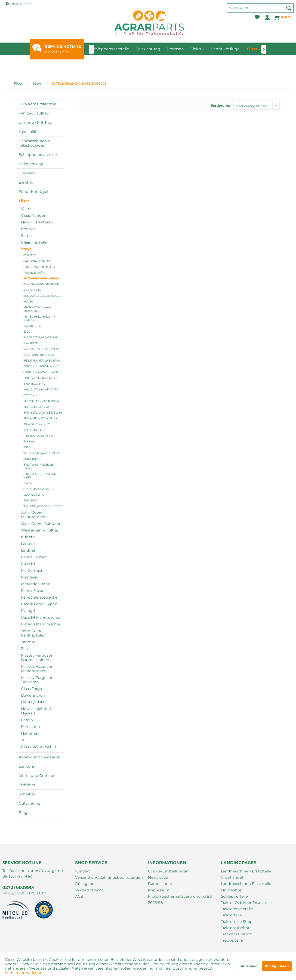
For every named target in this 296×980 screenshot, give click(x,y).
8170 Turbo (31, 395)
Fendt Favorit (34, 591)
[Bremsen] (175, 49)
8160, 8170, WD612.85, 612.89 (43, 413)
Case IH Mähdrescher (41, 617)
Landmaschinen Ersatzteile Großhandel (246, 874)
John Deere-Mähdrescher (33, 515)
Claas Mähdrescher (39, 747)
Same (26, 236)
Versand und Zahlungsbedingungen (109, 877)
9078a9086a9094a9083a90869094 (44, 278)
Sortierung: (220, 105)
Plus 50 (28, 483)
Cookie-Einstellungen (168, 871)
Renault (28, 229)
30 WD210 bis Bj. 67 (37, 424)
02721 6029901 (58, 52)
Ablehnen (249, 966)
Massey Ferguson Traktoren (37, 680)
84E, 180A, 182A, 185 (37, 261)
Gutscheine (29, 803)
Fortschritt (31, 727)
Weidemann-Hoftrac (40, 530)
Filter (24, 201)
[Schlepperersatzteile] (110, 49)
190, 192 (28, 301)
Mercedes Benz (35, 584)
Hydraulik (28, 132)
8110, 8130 (30, 255)
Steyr (26, 249)
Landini (28, 544)
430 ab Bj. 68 (32, 326)
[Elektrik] (197, 49)
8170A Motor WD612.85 (39, 489)
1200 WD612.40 (34, 495)
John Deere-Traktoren (41, 524)
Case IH (28, 564)
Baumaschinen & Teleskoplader (35, 143)
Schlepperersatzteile (38, 155)
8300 (27, 447)
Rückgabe (85, 884)
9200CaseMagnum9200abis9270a (44, 453)
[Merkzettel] (257, 17)
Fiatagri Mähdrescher (41, 624)
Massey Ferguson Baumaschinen (37, 658)
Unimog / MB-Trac (35, 122)
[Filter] (252, 49)
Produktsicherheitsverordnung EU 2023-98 (180, 900)
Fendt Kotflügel (33, 192)
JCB (25, 740)
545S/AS (29, 441)
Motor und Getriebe (37, 776)
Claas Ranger (33, 215)
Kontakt (83, 871)
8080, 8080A (32, 459)
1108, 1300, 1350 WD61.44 (40, 378)
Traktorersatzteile (237, 909)
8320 (27, 332)
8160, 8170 (30, 500)
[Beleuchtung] (148, 49)
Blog (23, 813)
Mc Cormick (32, 570)
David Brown (33, 695)
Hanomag (30, 733)
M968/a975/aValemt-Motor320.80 (37, 309)
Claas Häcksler (34, 242)
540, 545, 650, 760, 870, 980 (42, 349)
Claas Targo (32, 689)
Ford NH (29, 720)
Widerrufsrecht (89, 890)
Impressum (159, 890)
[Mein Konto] (267, 17)
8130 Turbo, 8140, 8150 (39, 355)
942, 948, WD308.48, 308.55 (43, 506)
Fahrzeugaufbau (34, 113)
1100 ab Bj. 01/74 (34, 273)
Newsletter (158, 877)
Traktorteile (231, 915)
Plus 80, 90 (31, 343)
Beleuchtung (31, 164)
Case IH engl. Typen (39, 604)
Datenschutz (160, 884)
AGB (79, 896)
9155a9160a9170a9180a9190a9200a (44, 360)
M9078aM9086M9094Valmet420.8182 (44, 401)
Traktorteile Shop (237, 922)
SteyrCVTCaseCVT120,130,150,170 (44, 389)
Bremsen (27, 173)
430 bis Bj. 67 (32, 290)
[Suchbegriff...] (260, 8)
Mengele (29, 577)
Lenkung (27, 766)
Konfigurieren (277, 966)
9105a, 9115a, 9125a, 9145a (40, 418)
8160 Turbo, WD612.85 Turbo (39, 466)
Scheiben (28, 794)
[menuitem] (260, 10)
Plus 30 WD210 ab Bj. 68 (40, 267)
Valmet (28, 209)
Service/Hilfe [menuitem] (17, 4)
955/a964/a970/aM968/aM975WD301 (44, 284)
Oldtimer (27, 785)
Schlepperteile (234, 896)
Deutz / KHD (32, 702)
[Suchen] (289, 8)
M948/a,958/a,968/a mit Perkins (39, 318)
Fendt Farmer (34, 557)
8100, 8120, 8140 (34, 384)
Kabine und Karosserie (39, 757)
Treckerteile (232, 940)
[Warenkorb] (283, 17)
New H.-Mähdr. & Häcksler (36, 711)
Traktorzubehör (235, 928)
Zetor (26, 649)
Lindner (28, 550)
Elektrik (26, 182)
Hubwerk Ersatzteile (38, 104)
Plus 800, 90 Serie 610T (39, 436)
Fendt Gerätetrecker (40, 597)
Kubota (28, 537)
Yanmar (28, 642)
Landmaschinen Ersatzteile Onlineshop (246, 887)
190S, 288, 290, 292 (36, 407)
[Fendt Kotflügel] (226, 49)
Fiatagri (28, 611)
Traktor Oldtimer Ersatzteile (246, 903)
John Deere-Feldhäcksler (33, 633)
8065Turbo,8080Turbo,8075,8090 (44, 366)
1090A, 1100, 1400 (35, 430)
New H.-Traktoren (37, 222)
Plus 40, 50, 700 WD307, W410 (40, 476)
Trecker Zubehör (236, 934)
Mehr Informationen (24, 973)
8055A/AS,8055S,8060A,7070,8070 (44, 296)
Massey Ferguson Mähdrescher (37, 669)
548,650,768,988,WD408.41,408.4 (44, 337)
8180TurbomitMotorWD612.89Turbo (44, 372)
